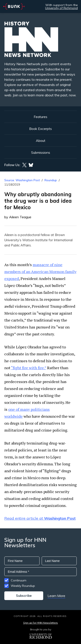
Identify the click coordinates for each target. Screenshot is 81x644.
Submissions (41, 152)
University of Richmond (61, 8)
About (41, 141)
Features (40, 117)
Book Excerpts (40, 129)
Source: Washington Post (22, 180)
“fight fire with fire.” (29, 368)
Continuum (19, 580)
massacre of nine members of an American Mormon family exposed (40, 272)
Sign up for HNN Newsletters (40, 623)
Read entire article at (40, 518)
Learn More (56, 596)
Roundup (51, 180)
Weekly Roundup (23, 586)
